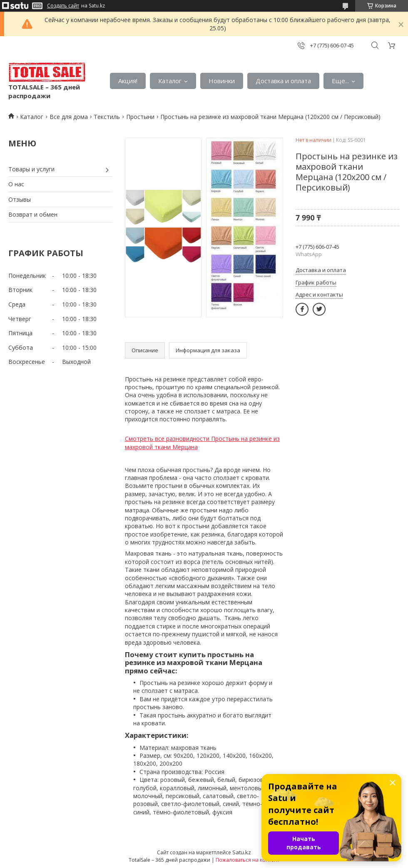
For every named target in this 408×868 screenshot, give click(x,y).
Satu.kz (242, 852)
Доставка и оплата (283, 81)
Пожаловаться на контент (248, 860)
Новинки (222, 81)
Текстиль (107, 117)
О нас (16, 184)
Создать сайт (63, 6)
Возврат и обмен (33, 214)
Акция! (128, 81)
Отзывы (20, 199)
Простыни (140, 117)
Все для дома (69, 117)
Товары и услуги (31, 169)
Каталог (170, 81)
